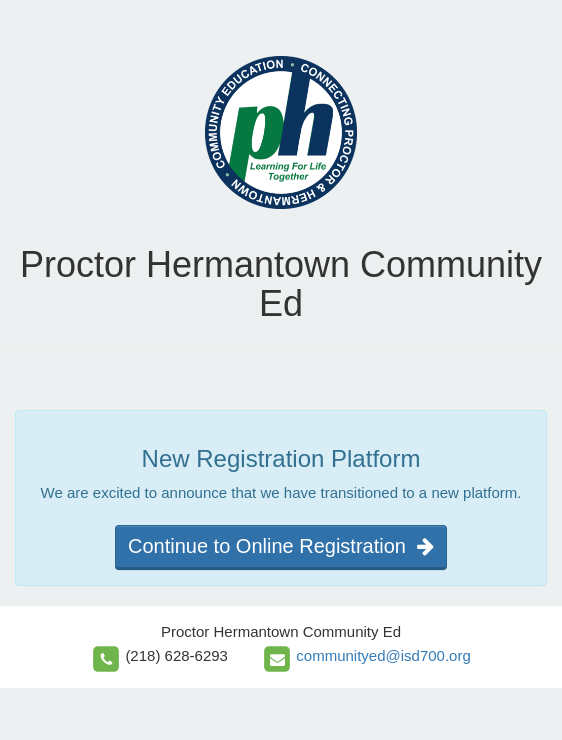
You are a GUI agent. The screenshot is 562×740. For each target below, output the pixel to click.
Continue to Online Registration (281, 546)
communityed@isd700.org (383, 655)
